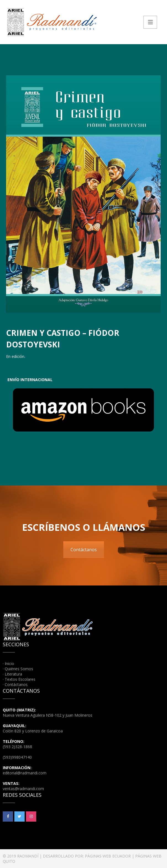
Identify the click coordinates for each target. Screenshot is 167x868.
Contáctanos (84, 550)
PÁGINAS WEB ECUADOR (108, 856)
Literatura (13, 674)
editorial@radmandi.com (25, 773)
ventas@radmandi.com (23, 789)
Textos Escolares (20, 679)
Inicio (9, 663)
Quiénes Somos (19, 669)
